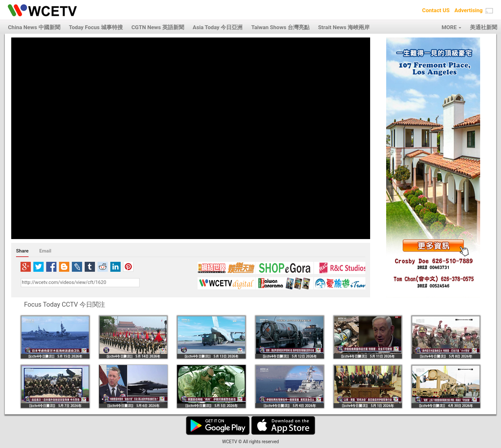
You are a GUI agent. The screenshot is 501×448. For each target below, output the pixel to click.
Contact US (436, 10)
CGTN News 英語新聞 (158, 27)
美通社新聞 (484, 27)
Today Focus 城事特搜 (96, 27)
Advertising (469, 10)
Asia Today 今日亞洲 (218, 27)
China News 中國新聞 (34, 27)
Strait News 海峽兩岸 (344, 27)
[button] (489, 11)
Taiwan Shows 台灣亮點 (280, 27)
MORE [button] (451, 27)
